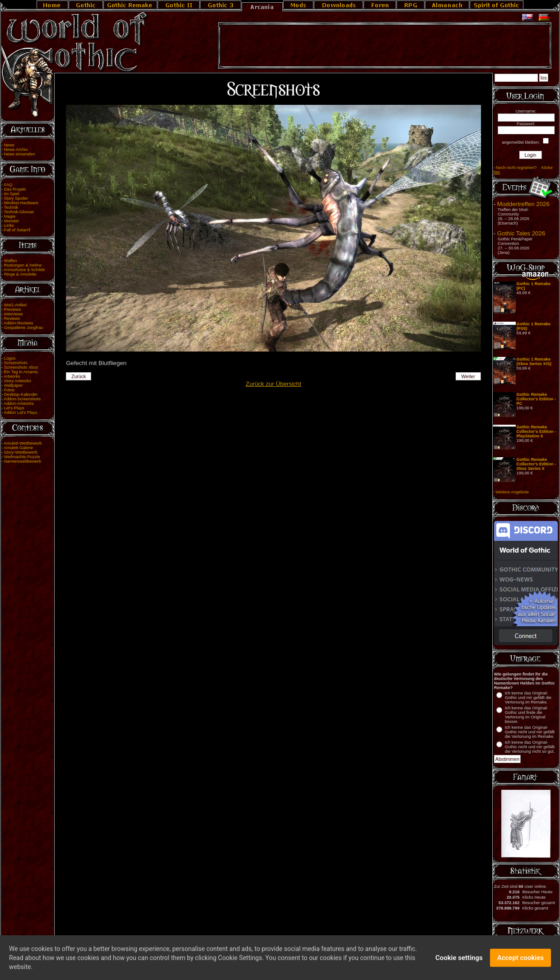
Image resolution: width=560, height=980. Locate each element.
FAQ (8, 185)
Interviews (14, 314)
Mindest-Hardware (21, 203)
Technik (11, 207)
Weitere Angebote (512, 492)
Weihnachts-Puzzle (22, 457)
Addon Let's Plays (20, 413)
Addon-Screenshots (22, 399)
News (9, 145)
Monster (12, 221)
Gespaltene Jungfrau (24, 328)
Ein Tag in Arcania (21, 372)
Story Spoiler (16, 198)
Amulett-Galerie (18, 448)
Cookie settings (459, 962)
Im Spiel (12, 194)
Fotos (9, 390)
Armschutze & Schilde (24, 270)
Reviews (12, 319)
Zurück (79, 376)
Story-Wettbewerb (21, 452)
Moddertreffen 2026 (523, 204)
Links (9, 225)
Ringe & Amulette (20, 274)
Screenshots (16, 363)
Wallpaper (14, 385)
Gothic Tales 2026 (521, 233)
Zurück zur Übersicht (273, 384)
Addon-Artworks (19, 403)
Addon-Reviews (18, 323)
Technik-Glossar (19, 212)
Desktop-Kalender (21, 394)
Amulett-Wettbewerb (23, 443)
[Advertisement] (385, 46)
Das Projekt (15, 189)
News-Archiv (16, 150)
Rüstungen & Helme (23, 265)
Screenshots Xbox (21, 367)
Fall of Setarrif (17, 230)
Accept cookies (520, 962)
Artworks (12, 376)
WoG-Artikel (15, 305)
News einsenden (20, 154)
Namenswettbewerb (23, 461)
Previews (13, 309)
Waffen (11, 261)
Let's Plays (14, 408)
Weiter (469, 376)
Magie (10, 216)
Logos (10, 358)
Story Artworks (18, 381)
